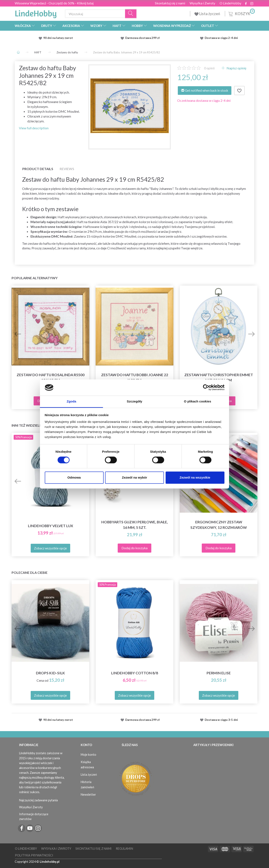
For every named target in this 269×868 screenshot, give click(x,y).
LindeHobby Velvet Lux (51, 526)
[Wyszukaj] (131, 14)
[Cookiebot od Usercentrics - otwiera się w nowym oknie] (206, 388)
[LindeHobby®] (36, 13)
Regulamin (124, 849)
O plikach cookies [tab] (197, 401)
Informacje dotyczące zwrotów (34, 816)
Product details (38, 169)
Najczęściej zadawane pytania (38, 800)
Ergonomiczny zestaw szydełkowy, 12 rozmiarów (219, 525)
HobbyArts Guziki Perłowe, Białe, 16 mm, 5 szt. (135, 525)
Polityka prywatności (34, 855)
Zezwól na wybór (134, 477)
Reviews (67, 169)
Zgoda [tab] (71, 401)
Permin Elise (219, 673)
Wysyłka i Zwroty (202, 3)
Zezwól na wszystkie (195, 477)
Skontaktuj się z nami (170, 3)
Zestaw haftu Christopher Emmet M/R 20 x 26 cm (219, 377)
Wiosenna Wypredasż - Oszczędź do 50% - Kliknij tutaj (54, 3)
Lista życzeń (208, 14)
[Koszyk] (241, 13)
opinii (209, 68)
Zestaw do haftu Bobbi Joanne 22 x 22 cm (135, 377)
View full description (34, 128)
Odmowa (74, 477)
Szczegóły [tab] (134, 401)
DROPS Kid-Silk (50, 673)
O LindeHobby (230, 3)
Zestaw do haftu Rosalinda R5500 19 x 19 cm (51, 377)
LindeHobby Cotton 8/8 (135, 673)
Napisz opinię (236, 68)
